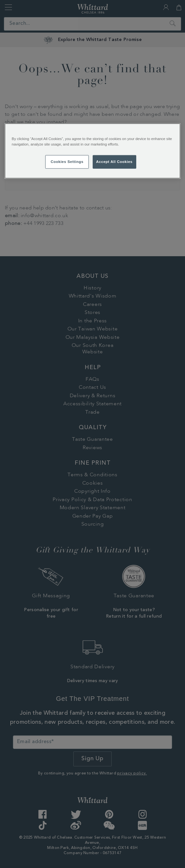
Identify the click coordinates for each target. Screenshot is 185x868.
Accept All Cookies (114, 161)
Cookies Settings (67, 161)
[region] (92, 151)
